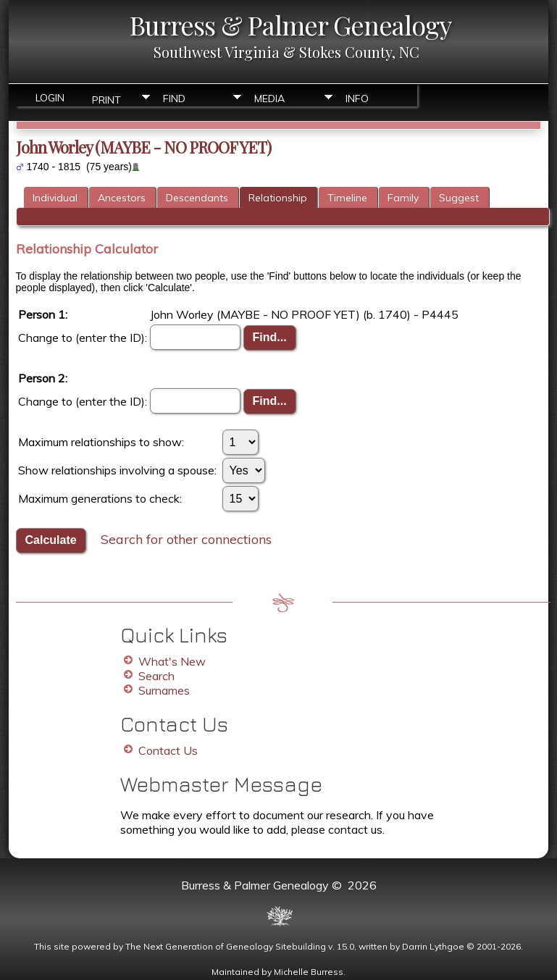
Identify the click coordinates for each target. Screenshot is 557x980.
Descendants (197, 198)
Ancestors (122, 198)
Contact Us (168, 750)
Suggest (459, 198)
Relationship (278, 198)
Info (357, 99)
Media (269, 99)
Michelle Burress (309, 972)
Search (156, 676)
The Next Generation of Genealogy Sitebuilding (226, 946)
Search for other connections (186, 539)
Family (403, 198)
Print (106, 99)
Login (50, 98)
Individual (55, 198)
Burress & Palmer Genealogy (290, 25)
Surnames (164, 690)
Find (174, 99)
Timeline (347, 198)
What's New (172, 661)
